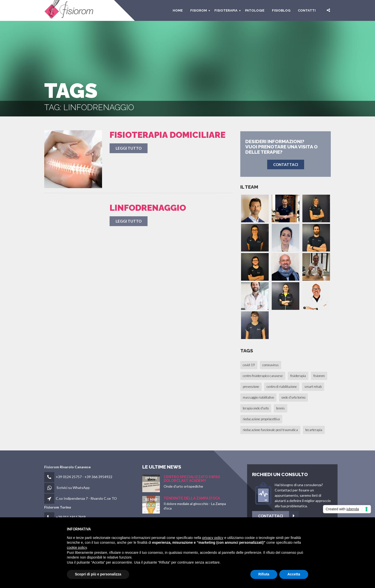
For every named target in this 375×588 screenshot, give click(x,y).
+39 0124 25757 (69, 477)
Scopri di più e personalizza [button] (98, 574)
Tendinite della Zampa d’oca (192, 498)
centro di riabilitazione (282, 387)
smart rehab (313, 387)
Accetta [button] (294, 574)
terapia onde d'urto (256, 408)
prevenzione (251, 387)
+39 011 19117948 (71, 517)
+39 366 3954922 (98, 477)
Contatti (307, 10)
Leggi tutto (129, 148)
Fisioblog (281, 10)
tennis (280, 408)
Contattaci (307, 516)
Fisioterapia (226, 10)
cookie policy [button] (77, 548)
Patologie (255, 10)
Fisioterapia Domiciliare (168, 135)
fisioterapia (298, 376)
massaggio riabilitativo (258, 397)
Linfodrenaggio (148, 208)
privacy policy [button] (213, 538)
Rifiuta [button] (264, 574)
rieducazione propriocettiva (261, 419)
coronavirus (271, 365)
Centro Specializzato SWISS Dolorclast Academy (192, 479)
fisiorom (199, 10)
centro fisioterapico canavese (263, 376)
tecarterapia (314, 430)
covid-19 (249, 365)
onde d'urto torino (293, 397)
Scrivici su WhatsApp (73, 488)
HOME (178, 10)
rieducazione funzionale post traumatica (270, 430)
